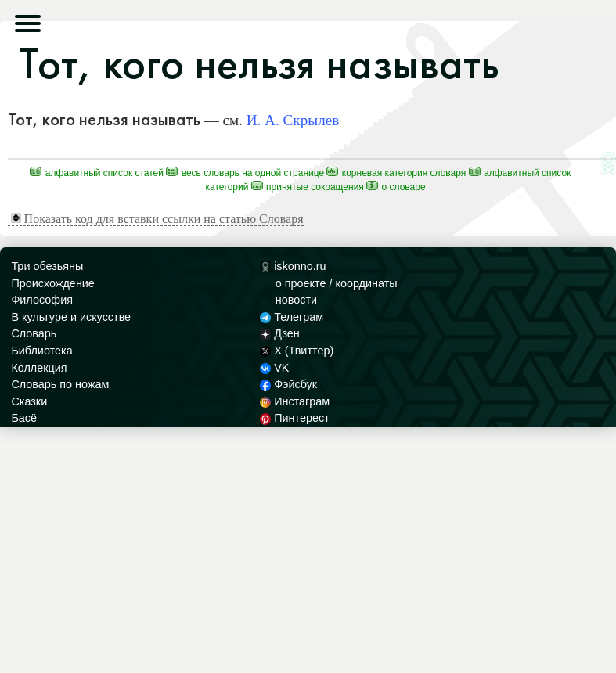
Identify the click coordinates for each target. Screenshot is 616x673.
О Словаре (396, 187)
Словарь (34, 333)
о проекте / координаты (337, 283)
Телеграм (292, 317)
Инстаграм (295, 401)
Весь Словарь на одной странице (245, 173)
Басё (24, 418)
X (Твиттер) (297, 351)
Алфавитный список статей (97, 173)
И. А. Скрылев (293, 120)
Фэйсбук (288, 384)
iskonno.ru (293, 266)
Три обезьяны (47, 266)
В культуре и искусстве (71, 317)
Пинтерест (295, 418)
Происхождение (52, 283)
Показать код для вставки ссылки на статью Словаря (157, 219)
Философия (42, 300)
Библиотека (41, 351)
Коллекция (39, 368)
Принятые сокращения (308, 187)
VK (275, 368)
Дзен (280, 333)
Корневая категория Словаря (396, 173)
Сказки (29, 401)
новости (296, 300)
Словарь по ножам (60, 384)
